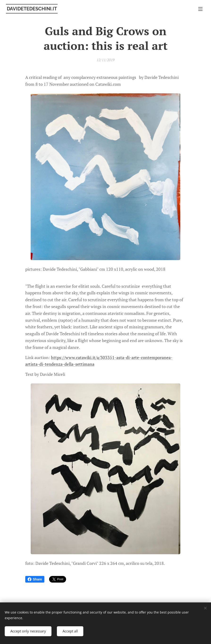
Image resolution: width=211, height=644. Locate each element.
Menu (200, 9)
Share (35, 579)
